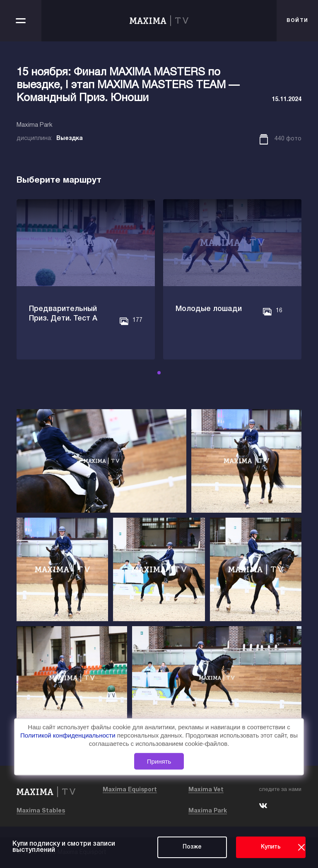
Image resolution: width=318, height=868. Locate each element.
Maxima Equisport (130, 790)
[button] (159, 373)
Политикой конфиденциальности (69, 736)
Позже (192, 847)
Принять (159, 761)
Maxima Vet (206, 790)
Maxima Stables (41, 811)
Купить (271, 847)
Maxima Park (208, 811)
